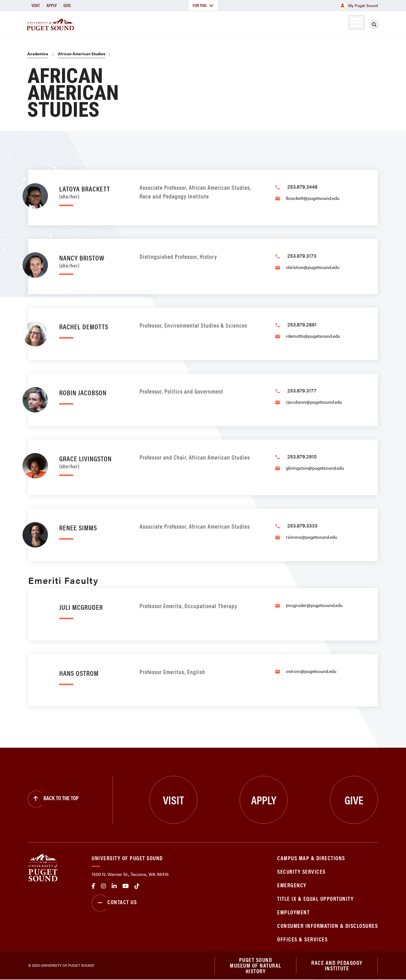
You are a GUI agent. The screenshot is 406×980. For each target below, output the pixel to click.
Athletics (313, 24)
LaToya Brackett (94, 191)
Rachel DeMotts (84, 326)
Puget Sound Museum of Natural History (256, 966)
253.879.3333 (302, 525)
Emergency (292, 885)
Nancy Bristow (94, 260)
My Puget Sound (358, 5)
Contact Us (114, 903)
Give (67, 5)
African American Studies (81, 54)
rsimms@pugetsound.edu (312, 537)
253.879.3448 (302, 186)
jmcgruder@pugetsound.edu (314, 605)
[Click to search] (374, 25)
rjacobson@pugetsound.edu (314, 402)
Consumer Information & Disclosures (327, 925)
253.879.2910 (302, 456)
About (145, 24)
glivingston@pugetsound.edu (315, 468)
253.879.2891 (302, 324)
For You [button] (203, 5)
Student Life (269, 24)
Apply (52, 5)
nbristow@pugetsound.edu (313, 267)
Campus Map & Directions (311, 858)
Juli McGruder (81, 607)
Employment (293, 912)
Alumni (343, 24)
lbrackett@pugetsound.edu (313, 198)
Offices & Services (302, 939)
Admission (225, 24)
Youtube (126, 886)
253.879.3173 (302, 256)
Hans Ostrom (79, 673)
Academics (183, 24)
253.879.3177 (302, 390)
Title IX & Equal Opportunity (315, 898)
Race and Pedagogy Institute (337, 965)
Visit (36, 5)
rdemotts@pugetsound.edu (313, 336)
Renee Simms (78, 527)
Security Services (301, 871)
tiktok (137, 886)
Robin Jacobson (83, 392)
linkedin (114, 886)
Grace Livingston (94, 461)
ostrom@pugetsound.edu (311, 671)
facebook (93, 886)
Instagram (103, 886)
